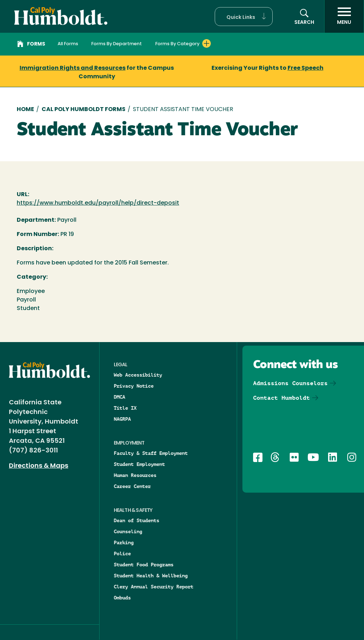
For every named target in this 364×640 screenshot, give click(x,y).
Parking (124, 542)
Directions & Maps (39, 466)
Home (25, 110)
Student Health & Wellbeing (151, 576)
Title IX (125, 408)
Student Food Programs (144, 565)
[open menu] (344, 16)
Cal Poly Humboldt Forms (84, 110)
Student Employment (139, 464)
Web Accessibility (138, 375)
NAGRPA (122, 419)
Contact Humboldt (282, 398)
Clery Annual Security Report (154, 587)
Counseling (128, 531)
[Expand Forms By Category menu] (207, 43)
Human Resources (135, 475)
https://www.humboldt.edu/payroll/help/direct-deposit (98, 203)
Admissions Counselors (290, 383)
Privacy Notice (134, 386)
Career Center (132, 486)
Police (122, 554)
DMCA (119, 397)
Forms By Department (117, 44)
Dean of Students (136, 520)
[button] (244, 17)
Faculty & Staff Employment (151, 453)
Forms (31, 45)
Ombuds (122, 598)
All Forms (68, 44)
